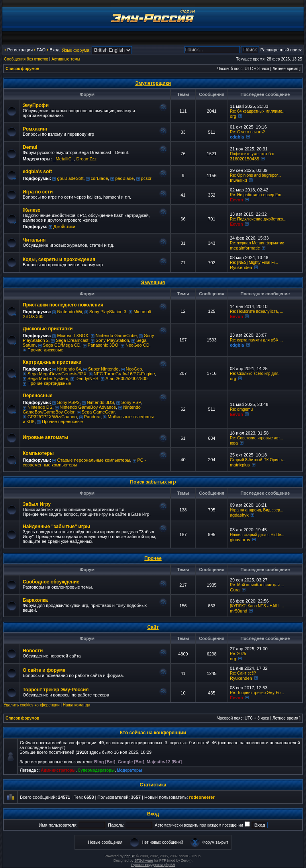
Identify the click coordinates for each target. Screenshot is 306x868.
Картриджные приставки (52, 362)
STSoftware (144, 860)
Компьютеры (38, 453)
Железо (32, 210)
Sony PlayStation (112, 340)
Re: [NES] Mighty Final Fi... (254, 262)
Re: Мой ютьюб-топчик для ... (257, 585)
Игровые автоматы (45, 437)
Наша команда (77, 705)
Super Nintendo (103, 369)
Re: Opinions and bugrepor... (255, 175)
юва (234, 443)
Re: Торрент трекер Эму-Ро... (257, 693)
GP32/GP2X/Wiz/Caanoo (52, 417)
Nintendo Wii (69, 312)
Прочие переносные (62, 421)
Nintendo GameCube (116, 335)
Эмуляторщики (153, 83)
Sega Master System (48, 378)
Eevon (236, 200)
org (233, 116)
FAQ (41, 50)
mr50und (238, 611)
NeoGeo (134, 369)
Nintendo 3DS (101, 402)
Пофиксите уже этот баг (252, 154)
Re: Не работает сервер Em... (257, 195)
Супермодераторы (96, 770)
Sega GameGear (98, 412)
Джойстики (64, 226)
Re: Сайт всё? (243, 673)
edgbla (237, 137)
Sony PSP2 (68, 402)
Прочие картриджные (49, 383)
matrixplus (240, 465)
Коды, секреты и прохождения (59, 259)
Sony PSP (131, 402)
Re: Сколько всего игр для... (256, 374)
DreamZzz (87, 159)
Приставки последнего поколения (63, 305)
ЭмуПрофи (36, 105)
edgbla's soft (37, 172)
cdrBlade (99, 178)
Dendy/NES (87, 378)
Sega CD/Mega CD (62, 345)
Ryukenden (241, 267)
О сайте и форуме (44, 670)
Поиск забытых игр (153, 482)
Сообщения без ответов (26, 59)
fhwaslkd (238, 180)
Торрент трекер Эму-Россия (56, 690)
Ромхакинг (35, 129)
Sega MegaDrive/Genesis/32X (57, 374)
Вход (54, 50)
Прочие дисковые (45, 350)
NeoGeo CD (137, 345)
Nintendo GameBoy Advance (88, 407)
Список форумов (23, 69)
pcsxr (146, 178)
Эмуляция (153, 283)
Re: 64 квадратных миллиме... (258, 111)
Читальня (34, 240)
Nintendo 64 (69, 369)
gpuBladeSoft (70, 178)
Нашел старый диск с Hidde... (257, 535)
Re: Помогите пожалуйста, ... (257, 311)
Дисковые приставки (48, 329)
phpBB (130, 856)
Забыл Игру (37, 504)
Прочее (153, 558)
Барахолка (35, 600)
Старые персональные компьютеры (93, 460)
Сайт (153, 627)
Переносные (38, 396)
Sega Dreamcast (72, 340)
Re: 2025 (238, 654)
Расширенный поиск (281, 50)
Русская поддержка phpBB (153, 865)
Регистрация (20, 50)
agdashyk (239, 515)
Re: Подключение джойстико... (258, 219)
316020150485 (244, 159)
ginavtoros (240, 540)
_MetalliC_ (63, 159)
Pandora (92, 417)
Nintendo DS (40, 407)
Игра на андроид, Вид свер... (257, 510)
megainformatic (245, 248)
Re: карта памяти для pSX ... (256, 340)
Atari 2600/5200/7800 (127, 378)
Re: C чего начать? (247, 132)
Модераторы (129, 770)
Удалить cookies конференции (32, 705)
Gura (235, 590)
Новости (33, 651)
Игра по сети (38, 192)
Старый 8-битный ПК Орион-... (258, 460)
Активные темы (66, 59)
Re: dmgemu (241, 409)
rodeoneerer (202, 797)
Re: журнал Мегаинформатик (257, 243)
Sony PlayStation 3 (108, 312)
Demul (30, 147)
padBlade (125, 178)
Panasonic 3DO (103, 345)
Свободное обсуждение (51, 582)
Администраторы (58, 770)
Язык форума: (76, 50)
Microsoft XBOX (73, 335)
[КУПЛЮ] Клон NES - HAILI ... (257, 606)
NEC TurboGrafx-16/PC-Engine (124, 374)
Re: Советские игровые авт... (256, 438)
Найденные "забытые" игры (56, 527)
